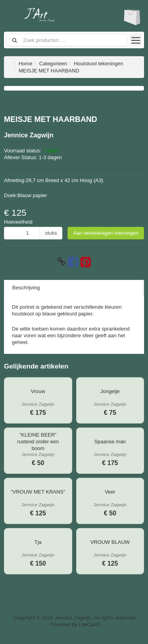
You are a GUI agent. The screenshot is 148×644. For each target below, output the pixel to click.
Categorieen (53, 64)
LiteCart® (90, 624)
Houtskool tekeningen (98, 64)
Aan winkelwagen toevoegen (106, 233)
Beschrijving (26, 288)
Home (25, 64)
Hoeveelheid (18, 222)
